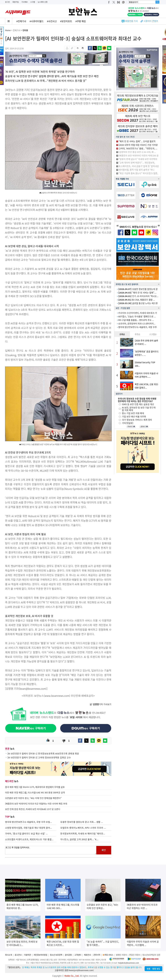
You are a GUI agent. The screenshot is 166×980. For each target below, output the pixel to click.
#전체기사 (21, 21)
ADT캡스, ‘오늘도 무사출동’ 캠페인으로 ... (137, 316)
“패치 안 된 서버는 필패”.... (137, 293)
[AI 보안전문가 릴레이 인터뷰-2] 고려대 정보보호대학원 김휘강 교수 (39, 757)
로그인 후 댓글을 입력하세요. (51, 850)
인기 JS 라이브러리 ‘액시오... (138, 296)
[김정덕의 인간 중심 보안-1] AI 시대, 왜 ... (137, 152)
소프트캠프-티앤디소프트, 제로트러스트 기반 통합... (29, 839)
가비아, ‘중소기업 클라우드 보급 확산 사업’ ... (26, 834)
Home (8, 30)
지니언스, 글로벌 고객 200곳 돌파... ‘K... (79, 839)
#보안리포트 (66, 21)
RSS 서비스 (109, 955)
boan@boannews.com (33, 689)
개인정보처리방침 (40, 955)
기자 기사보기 (101, 704)
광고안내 (18, 955)
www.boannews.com (57, 696)
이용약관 (27, 955)
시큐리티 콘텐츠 (151, 21)
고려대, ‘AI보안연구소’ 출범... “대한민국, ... (138, 148)
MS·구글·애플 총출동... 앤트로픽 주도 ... (136, 320)
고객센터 (78, 955)
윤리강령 (68, 955)
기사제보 (25, 2)
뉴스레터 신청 (43, 2)
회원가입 (16, 2)
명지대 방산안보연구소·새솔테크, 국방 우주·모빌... (29, 822)
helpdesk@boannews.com (129, 963)
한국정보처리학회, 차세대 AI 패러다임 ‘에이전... (83, 834)
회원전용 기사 (131, 21)
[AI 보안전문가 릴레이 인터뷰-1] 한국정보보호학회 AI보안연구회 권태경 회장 (43, 754)
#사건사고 (52, 21)
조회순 (122, 334)
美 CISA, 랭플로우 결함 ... (136, 300)
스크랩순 (153, 334)
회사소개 (8, 955)
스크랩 (33, 2)
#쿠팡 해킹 (81, 21)
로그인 (7, 2)
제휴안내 (87, 955)
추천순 (137, 334)
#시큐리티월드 (37, 21)
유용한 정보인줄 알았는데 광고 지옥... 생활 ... (82, 822)
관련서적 (97, 955)
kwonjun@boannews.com (81, 970)
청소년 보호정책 (56, 955)
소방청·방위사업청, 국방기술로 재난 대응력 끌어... (29, 828)
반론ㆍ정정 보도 (153, 969)
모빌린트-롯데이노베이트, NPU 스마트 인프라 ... (83, 828)
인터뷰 (25, 30)
